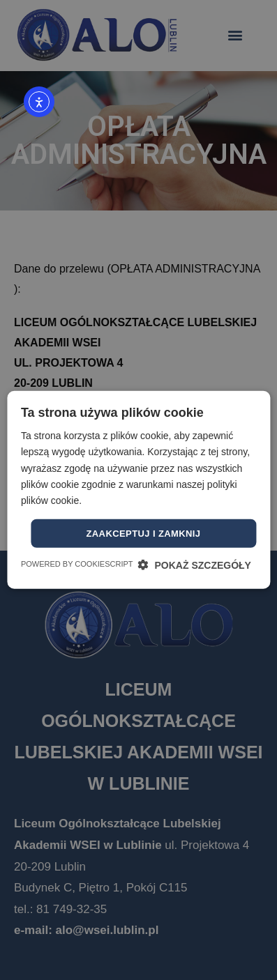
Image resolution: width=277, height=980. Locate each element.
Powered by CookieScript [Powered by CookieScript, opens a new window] (77, 564)
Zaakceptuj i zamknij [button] (143, 534)
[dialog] (138, 490)
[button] (195, 565)
